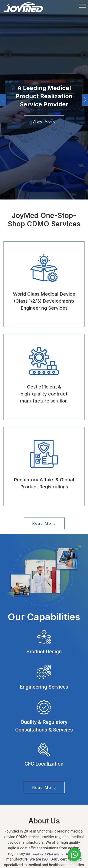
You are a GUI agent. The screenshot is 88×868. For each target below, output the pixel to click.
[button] (82, 5)
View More (44, 121)
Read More (44, 523)
